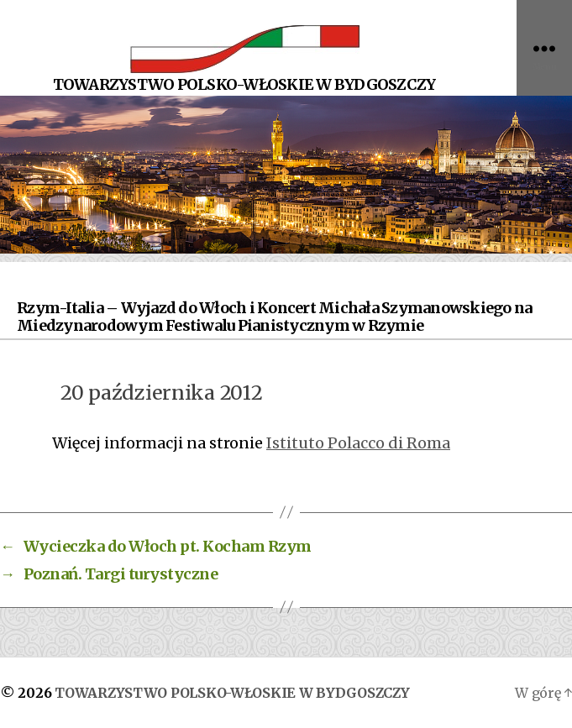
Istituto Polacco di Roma (358, 443)
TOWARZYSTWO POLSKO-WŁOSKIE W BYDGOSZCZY (232, 693)
